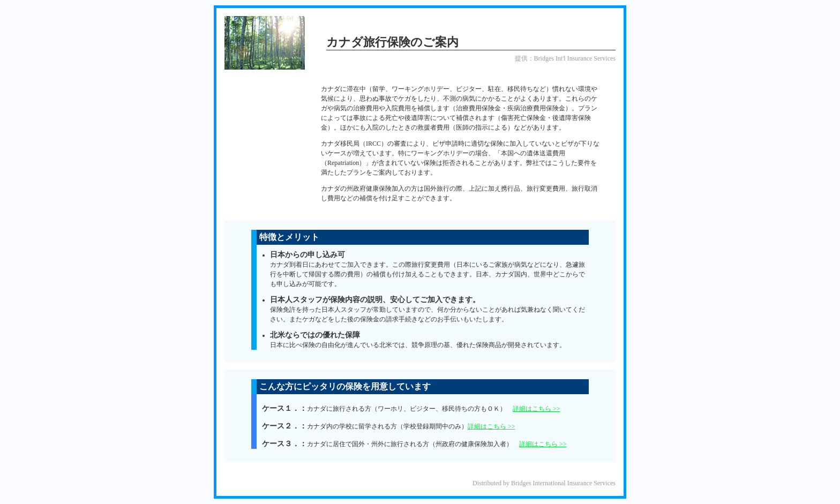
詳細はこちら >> (537, 409)
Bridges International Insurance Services (563, 483)
